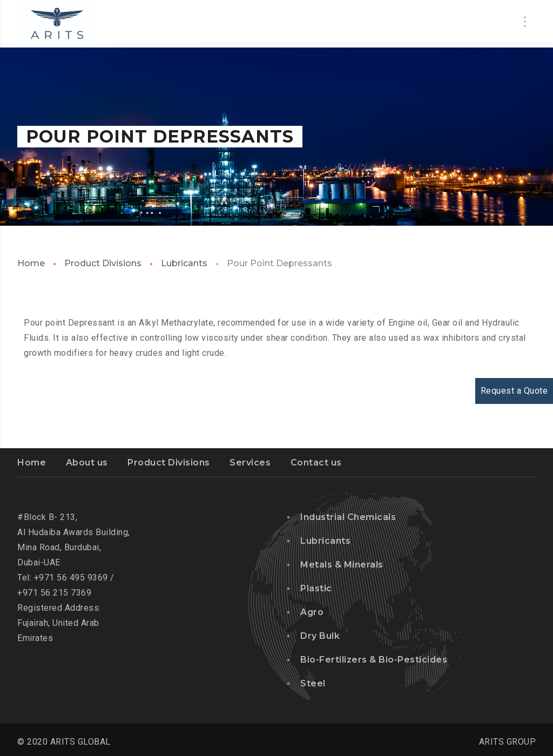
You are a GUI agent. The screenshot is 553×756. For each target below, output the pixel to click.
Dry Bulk (320, 636)
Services (250, 463)
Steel (313, 683)
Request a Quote (514, 391)
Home (31, 263)
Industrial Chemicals (348, 517)
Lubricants (184, 263)
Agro (312, 612)
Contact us (316, 463)
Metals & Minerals (342, 565)
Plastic (316, 588)
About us (87, 463)
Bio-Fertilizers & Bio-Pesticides (374, 660)
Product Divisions (103, 263)
